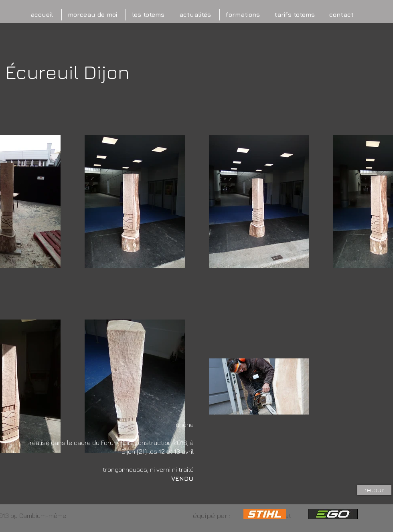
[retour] (374, 490)
